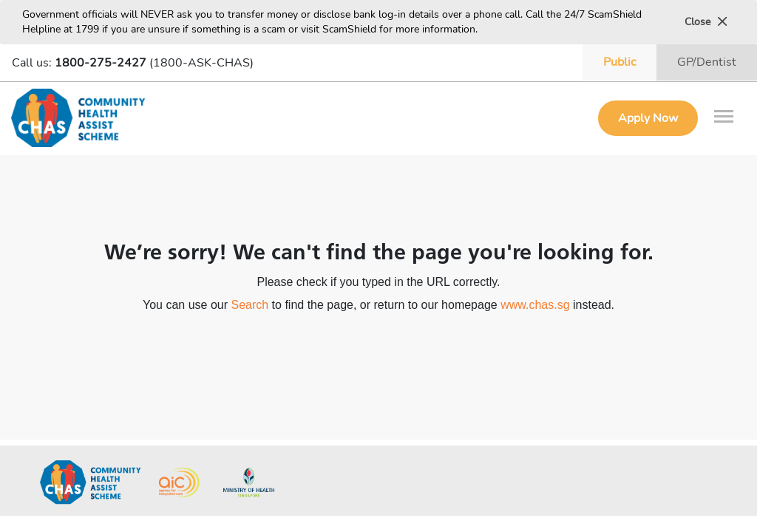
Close (706, 22)
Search (249, 305)
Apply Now (648, 118)
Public (619, 62)
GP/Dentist (707, 62)
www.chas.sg (535, 305)
